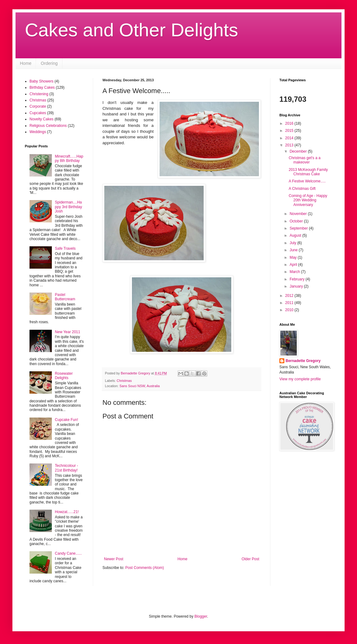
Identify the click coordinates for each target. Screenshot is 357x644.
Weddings (38, 132)
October (297, 221)
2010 (290, 310)
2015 (290, 131)
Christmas (124, 381)
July (294, 243)
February (298, 279)
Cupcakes (38, 113)
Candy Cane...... (68, 553)
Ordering (49, 63)
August (296, 235)
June (294, 250)
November (299, 214)
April (294, 265)
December (299, 151)
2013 (290, 145)
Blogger (201, 616)
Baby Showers (41, 81)
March (295, 272)
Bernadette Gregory (303, 361)
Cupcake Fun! (67, 420)
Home (26, 63)
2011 (290, 303)
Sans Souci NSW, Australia (140, 386)
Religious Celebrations (48, 126)
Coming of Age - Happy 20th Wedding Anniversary (308, 200)
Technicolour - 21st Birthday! (67, 468)
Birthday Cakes (42, 87)
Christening (39, 94)
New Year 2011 (68, 332)
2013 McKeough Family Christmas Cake (308, 172)
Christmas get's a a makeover (305, 160)
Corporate (38, 106)
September (299, 228)
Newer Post (114, 559)
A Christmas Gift (302, 189)
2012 (290, 296)
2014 (290, 138)
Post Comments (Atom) (145, 568)
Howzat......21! (67, 512)
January (297, 286)
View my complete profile (300, 379)
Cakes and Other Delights (131, 30)
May (294, 257)
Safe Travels (65, 248)
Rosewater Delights (64, 376)
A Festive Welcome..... (307, 181)
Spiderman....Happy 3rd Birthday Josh (68, 207)
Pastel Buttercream (65, 297)
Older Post (250, 559)
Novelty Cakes (41, 119)
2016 (290, 123)
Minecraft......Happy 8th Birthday (69, 159)
